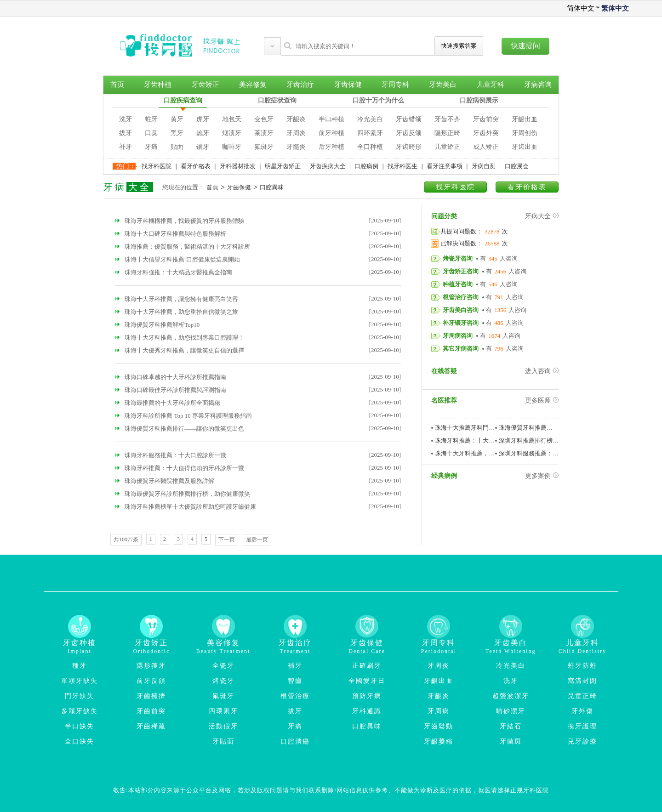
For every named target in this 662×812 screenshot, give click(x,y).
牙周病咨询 (458, 336)
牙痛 (151, 147)
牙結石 (511, 726)
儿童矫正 (447, 147)
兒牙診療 (582, 741)
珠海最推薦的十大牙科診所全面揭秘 (168, 403)
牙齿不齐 (447, 119)
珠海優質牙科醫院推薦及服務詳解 (165, 481)
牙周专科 (395, 85)
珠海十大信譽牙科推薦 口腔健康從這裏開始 (177, 259)
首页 (117, 85)
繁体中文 (615, 8)
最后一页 (257, 539)
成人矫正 (486, 147)
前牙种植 (331, 133)
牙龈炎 (296, 119)
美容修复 (253, 85)
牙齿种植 (158, 85)
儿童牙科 (491, 85)
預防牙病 (367, 696)
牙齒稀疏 (151, 726)
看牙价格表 (196, 166)
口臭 (151, 133)
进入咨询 (542, 371)
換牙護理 (582, 726)
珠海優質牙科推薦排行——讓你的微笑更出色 (180, 429)
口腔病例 (366, 166)
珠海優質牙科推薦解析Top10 (157, 325)
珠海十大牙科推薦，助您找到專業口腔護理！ (180, 338)
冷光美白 (370, 119)
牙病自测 (484, 166)
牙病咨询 (538, 85)
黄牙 (177, 119)
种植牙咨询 (458, 284)
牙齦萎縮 (439, 741)
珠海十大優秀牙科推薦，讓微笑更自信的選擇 (180, 350)
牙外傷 (582, 711)
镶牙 (203, 147)
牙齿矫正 (205, 85)
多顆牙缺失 (80, 711)
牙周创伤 (525, 133)
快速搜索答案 (459, 46)
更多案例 (542, 476)
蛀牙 (151, 119)
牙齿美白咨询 (461, 310)
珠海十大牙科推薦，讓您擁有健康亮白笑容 (177, 299)
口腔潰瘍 (295, 741)
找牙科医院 (157, 166)
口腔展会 (517, 166)
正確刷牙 (367, 666)
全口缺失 (80, 741)
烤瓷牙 (223, 681)
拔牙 (126, 133)
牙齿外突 (486, 133)
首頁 (212, 187)
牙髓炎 (296, 147)
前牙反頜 (151, 681)
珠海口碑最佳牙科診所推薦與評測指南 (171, 390)
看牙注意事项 (445, 166)
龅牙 (203, 133)
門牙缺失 (80, 696)
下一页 (227, 539)
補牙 (295, 666)
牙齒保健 (239, 187)
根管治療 (295, 696)
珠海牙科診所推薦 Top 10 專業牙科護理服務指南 (183, 416)
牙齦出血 (439, 681)
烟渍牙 (232, 133)
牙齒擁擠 (151, 696)
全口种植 (370, 147)
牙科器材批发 (238, 166)
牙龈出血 (525, 119)
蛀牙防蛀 (582, 666)
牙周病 (439, 711)
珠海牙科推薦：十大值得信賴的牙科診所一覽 (180, 468)
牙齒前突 (151, 711)
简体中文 (581, 8)
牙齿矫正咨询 (461, 271)
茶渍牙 (264, 133)
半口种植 (331, 119)
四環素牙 (223, 711)
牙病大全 (542, 216)
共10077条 (126, 539)
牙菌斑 (511, 741)
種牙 (80, 666)
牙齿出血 (525, 147)
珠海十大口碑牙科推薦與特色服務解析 (171, 234)
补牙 (126, 147)
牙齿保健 (348, 85)
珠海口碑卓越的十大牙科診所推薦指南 (171, 377)
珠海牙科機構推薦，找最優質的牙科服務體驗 (180, 221)
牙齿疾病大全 (328, 166)
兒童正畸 (582, 696)
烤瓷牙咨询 (458, 258)
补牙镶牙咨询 (461, 323)
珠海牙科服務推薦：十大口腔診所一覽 (171, 455)
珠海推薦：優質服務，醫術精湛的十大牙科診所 (183, 247)
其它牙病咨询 (461, 349)
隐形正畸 (447, 133)
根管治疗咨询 (461, 297)
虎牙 (203, 119)
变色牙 (264, 119)
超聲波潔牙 (511, 696)
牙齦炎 (439, 696)
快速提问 (525, 46)
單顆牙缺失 (80, 681)
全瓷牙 (223, 666)
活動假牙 (223, 726)
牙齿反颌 (409, 133)
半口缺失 (80, 726)
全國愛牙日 (367, 681)
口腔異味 (272, 187)
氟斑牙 (264, 147)
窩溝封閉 (582, 681)
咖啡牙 (232, 147)
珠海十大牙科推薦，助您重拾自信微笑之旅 (177, 312)
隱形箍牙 (151, 666)
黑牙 (177, 133)
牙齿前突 (486, 119)
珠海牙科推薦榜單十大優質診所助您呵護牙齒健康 (185, 507)
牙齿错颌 (409, 119)
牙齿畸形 (409, 147)
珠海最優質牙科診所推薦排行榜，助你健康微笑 (183, 494)
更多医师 (542, 400)
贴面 (177, 147)
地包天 (232, 119)
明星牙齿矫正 (283, 166)
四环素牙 (370, 133)
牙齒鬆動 (439, 726)
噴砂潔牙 (511, 711)
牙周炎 (296, 133)
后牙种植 (331, 147)
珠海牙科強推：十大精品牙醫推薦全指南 (174, 272)
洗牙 (126, 119)
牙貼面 (223, 741)
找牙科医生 (402, 166)
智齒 (295, 681)
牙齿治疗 (300, 85)
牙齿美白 (443, 85)
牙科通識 (367, 711)
